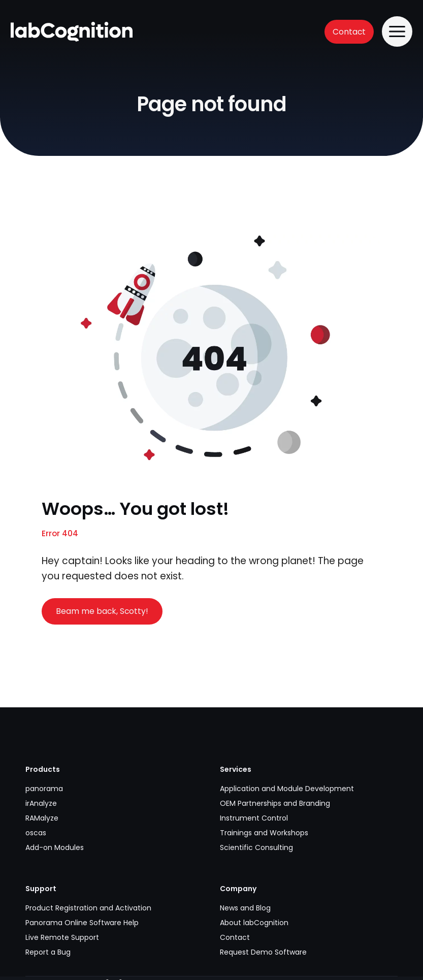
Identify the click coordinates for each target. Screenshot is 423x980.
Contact (349, 32)
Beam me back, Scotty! (102, 611)
